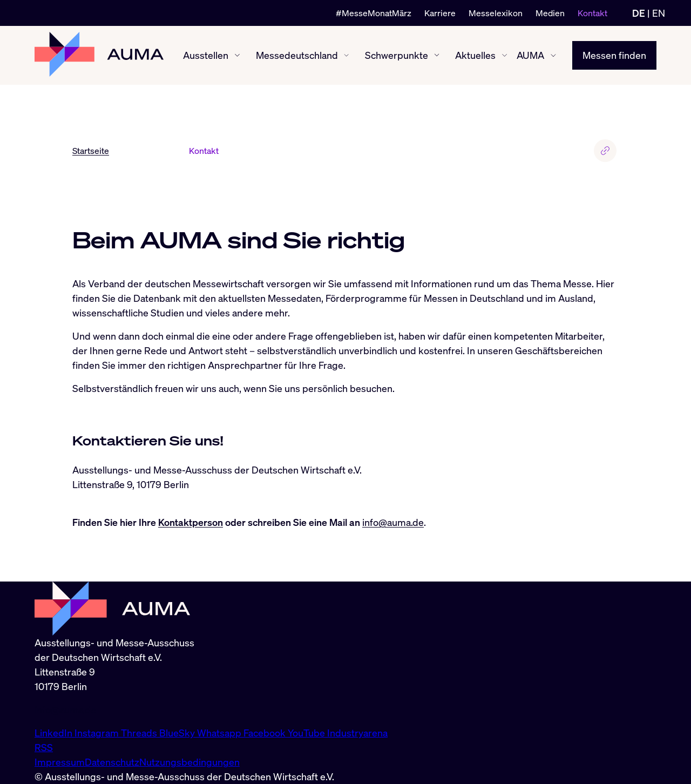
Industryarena (357, 733)
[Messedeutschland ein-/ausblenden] (346, 55)
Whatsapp (220, 733)
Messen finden (614, 55)
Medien (550, 13)
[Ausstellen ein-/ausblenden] (237, 55)
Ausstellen (206, 55)
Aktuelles (475, 55)
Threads (140, 733)
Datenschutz (112, 762)
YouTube (307, 733)
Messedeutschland (297, 55)
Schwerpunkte (397, 55)
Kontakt (592, 13)
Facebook (266, 733)
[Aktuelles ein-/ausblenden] (504, 55)
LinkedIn (55, 733)
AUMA (530, 55)
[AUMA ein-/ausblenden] (553, 56)
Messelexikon (496, 13)
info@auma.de (393, 522)
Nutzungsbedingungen (189, 762)
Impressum (60, 762)
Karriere (440, 13)
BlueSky (178, 733)
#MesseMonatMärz (374, 13)
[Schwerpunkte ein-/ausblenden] (437, 55)
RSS (44, 747)
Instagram (98, 733)
